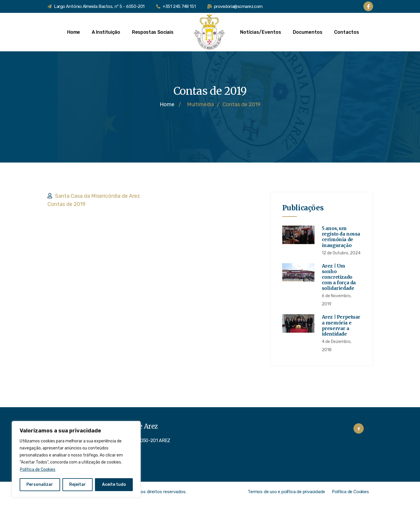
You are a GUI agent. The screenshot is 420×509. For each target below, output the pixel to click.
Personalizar (40, 485)
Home (74, 32)
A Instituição (106, 32)
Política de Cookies (38, 470)
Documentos (308, 32)
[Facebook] (368, 6)
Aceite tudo (114, 485)
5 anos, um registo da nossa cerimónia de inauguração (341, 237)
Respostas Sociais (156, 32)
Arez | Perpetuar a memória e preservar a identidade (341, 325)
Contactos (347, 32)
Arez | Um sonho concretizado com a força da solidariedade (339, 277)
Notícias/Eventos (261, 32)
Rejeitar (78, 485)
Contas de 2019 (67, 204)
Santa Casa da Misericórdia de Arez (98, 196)
